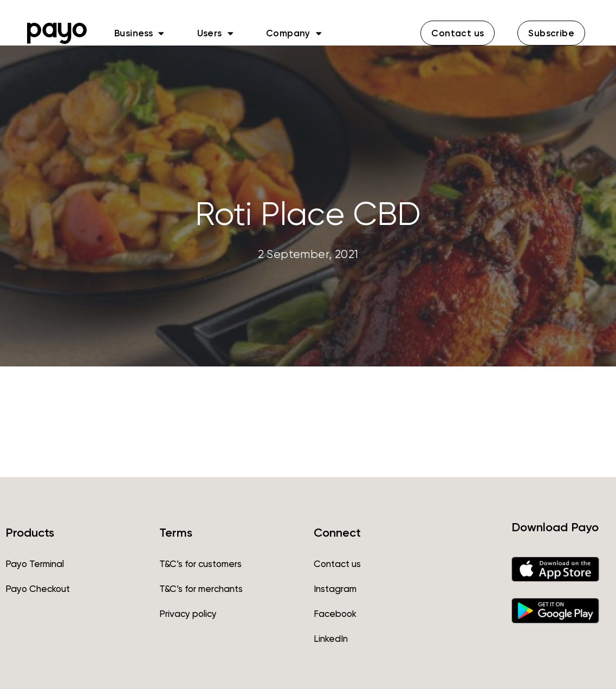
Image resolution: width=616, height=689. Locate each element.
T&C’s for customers (200, 564)
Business (140, 33)
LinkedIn (331, 639)
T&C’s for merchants (201, 589)
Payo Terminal (35, 564)
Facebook (335, 614)
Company (294, 33)
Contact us (337, 564)
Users (215, 33)
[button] (458, 33)
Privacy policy (188, 614)
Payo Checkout (38, 589)
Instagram (335, 589)
